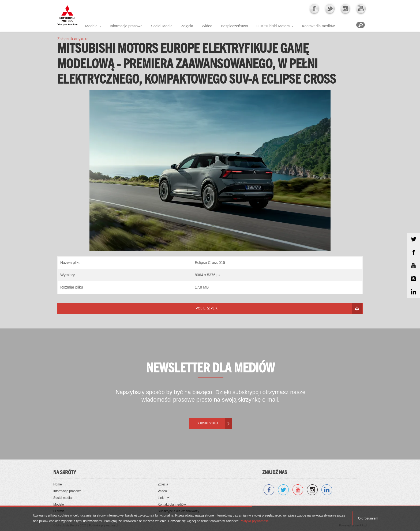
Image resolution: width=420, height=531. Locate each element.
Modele (91, 26)
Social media (63, 498)
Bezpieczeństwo (235, 26)
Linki (161, 498)
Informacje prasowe (126, 26)
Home (58, 484)
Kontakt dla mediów (318, 26)
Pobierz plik (207, 308)
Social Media (162, 26)
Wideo (207, 26)
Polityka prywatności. (255, 521)
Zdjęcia (187, 26)
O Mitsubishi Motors (273, 26)
